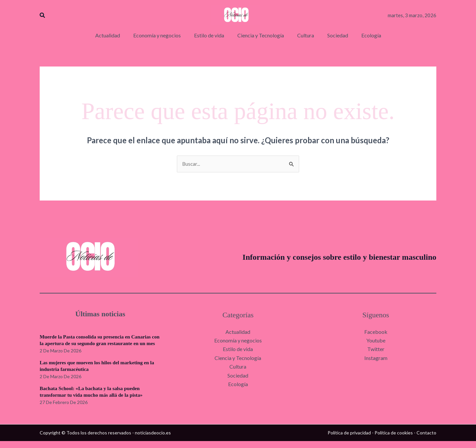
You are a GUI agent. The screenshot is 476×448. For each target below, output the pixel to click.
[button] (43, 15)
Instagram (376, 358)
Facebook (376, 332)
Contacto (426, 440)
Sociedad (238, 376)
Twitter (376, 350)
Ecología (238, 384)
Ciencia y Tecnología (238, 358)
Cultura (238, 367)
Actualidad (238, 332)
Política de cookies (394, 440)
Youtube (376, 341)
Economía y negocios (238, 341)
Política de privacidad (349, 440)
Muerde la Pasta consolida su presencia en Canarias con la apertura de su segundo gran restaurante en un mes (100, 344)
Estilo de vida (238, 350)
